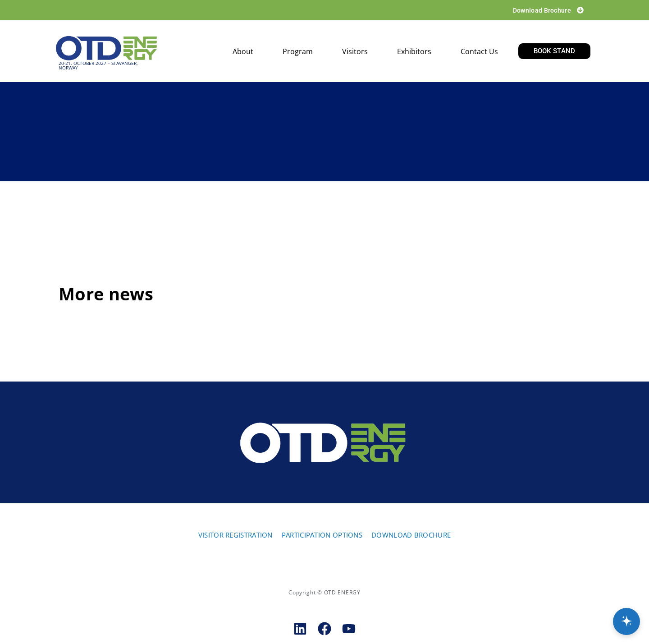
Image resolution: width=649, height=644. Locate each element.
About (243, 51)
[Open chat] (626, 621)
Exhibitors (414, 51)
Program (298, 51)
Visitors (355, 51)
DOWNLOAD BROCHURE (411, 535)
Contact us (479, 51)
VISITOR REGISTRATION (235, 535)
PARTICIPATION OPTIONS (322, 535)
